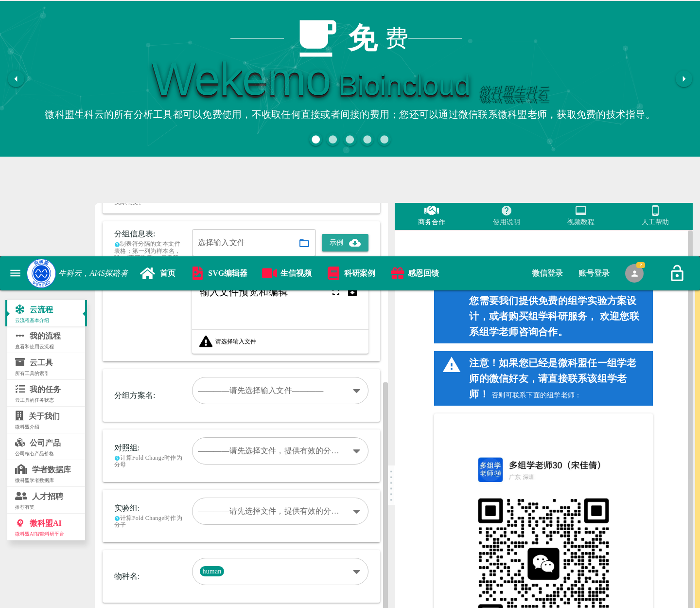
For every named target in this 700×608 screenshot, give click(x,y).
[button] (316, 139)
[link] (158, 172)
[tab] (547, 173)
